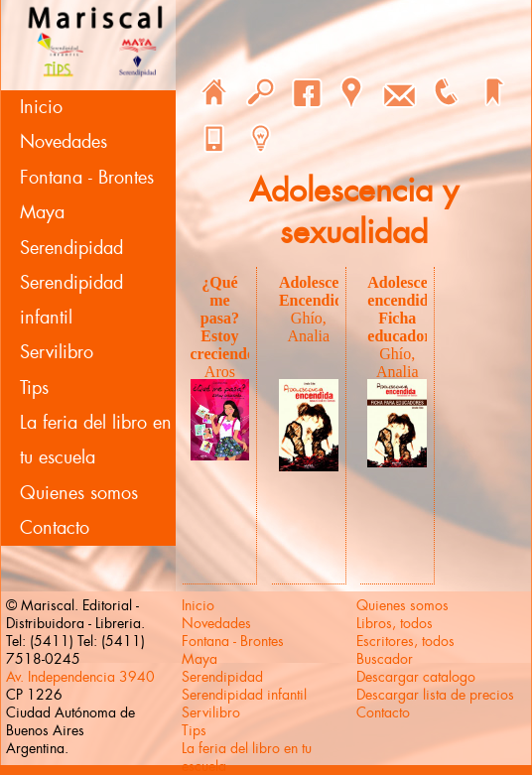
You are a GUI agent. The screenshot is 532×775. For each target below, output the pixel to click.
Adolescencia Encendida (323, 291)
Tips (34, 388)
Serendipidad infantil (71, 300)
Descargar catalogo (416, 677)
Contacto (55, 528)
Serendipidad (71, 248)
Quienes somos (79, 493)
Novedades (64, 142)
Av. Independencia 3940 (80, 677)
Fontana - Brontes (87, 178)
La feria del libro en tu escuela (96, 440)
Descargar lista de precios (435, 695)
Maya (42, 212)
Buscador (385, 659)
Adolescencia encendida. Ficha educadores (411, 309)
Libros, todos (395, 623)
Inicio (41, 107)
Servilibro (57, 352)
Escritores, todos (405, 641)
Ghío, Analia (309, 327)
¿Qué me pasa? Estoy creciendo (223, 318)
